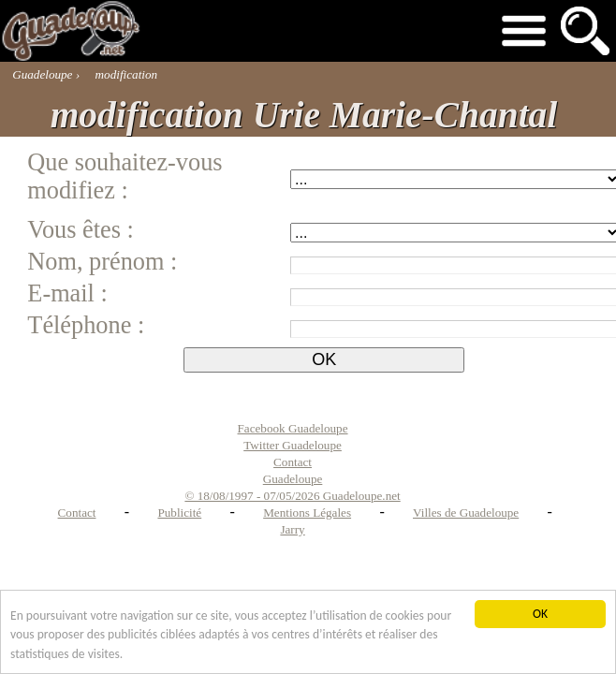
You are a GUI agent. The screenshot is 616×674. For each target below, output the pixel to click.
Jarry (292, 529)
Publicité (179, 513)
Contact (77, 513)
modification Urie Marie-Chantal (304, 115)
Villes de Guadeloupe (466, 513)
